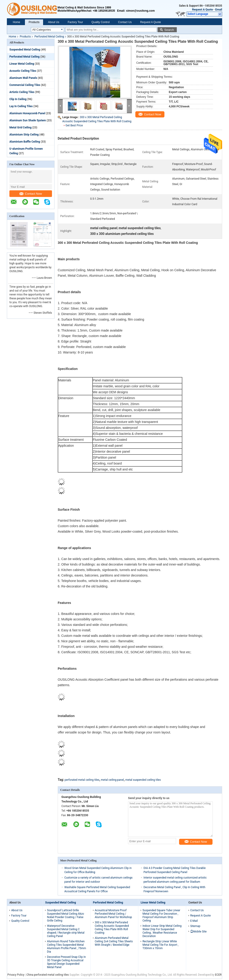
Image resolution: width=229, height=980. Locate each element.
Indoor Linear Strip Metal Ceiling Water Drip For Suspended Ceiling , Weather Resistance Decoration (162, 931)
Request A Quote (203, 10)
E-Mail (194, 921)
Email (219, 10)
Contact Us (125, 22)
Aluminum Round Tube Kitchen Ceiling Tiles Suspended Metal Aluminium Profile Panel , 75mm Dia (67, 947)
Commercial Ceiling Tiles (25, 85)
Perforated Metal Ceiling (49, 37)
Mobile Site (199, 932)
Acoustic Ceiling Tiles (23, 71)
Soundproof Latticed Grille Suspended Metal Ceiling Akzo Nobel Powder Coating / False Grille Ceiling (65, 915)
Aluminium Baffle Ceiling (25, 142)
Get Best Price (74, 125)
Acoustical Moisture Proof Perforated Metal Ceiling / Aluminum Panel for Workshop (113, 914)
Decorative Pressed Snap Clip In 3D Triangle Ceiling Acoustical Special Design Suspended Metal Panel (66, 962)
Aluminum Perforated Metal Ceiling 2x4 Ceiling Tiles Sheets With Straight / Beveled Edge (114, 941)
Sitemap (195, 926)
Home (16, 22)
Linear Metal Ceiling (22, 64)
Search (169, 30)
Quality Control (100, 22)
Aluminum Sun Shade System (28, 120)
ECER (218, 975)
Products (34, 22)
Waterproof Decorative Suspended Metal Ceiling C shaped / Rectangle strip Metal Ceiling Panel (66, 931)
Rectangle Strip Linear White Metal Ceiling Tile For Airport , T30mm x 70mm (160, 945)
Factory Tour (75, 22)
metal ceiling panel (112, 780)
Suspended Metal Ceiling (25, 50)
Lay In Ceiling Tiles (21, 106)
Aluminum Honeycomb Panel (27, 113)
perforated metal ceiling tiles (82, 780)
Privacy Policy (16, 975)
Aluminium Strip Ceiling (24, 135)
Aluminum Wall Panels (23, 78)
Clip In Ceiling (18, 99)
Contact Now (31, 194)
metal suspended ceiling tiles (143, 780)
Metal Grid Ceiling (20, 127)
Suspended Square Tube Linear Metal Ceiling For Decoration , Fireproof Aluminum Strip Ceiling (161, 915)
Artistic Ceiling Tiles (22, 92)
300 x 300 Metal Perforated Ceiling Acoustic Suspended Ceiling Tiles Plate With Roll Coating (112, 928)
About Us (53, 22)
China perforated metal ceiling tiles (48, 975)
